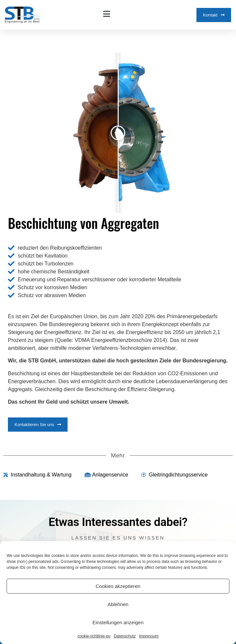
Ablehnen (118, 604)
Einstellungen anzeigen (118, 622)
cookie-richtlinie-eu (94, 636)
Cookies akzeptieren (118, 586)
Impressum (149, 636)
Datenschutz (125, 636)
